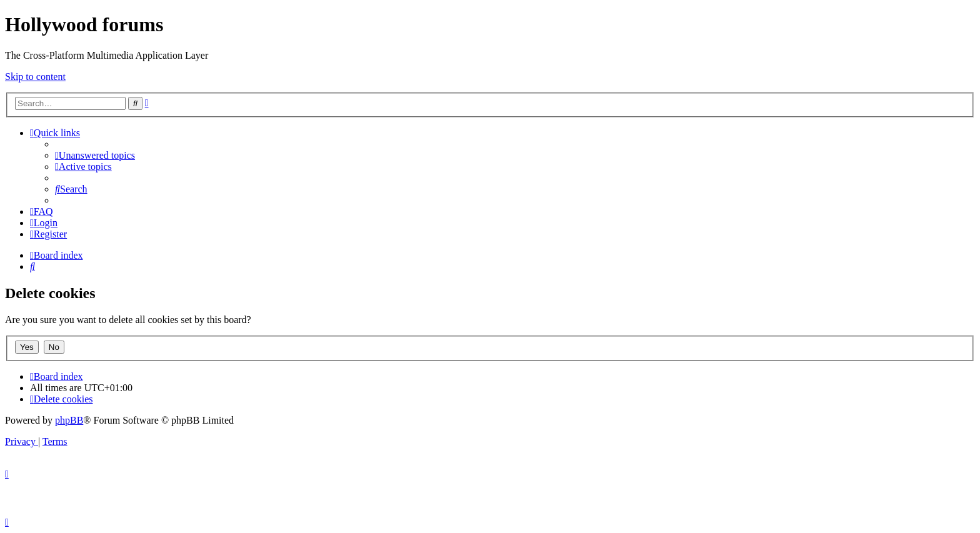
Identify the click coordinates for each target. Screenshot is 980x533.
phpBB (69, 420)
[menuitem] (95, 155)
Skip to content (35, 77)
